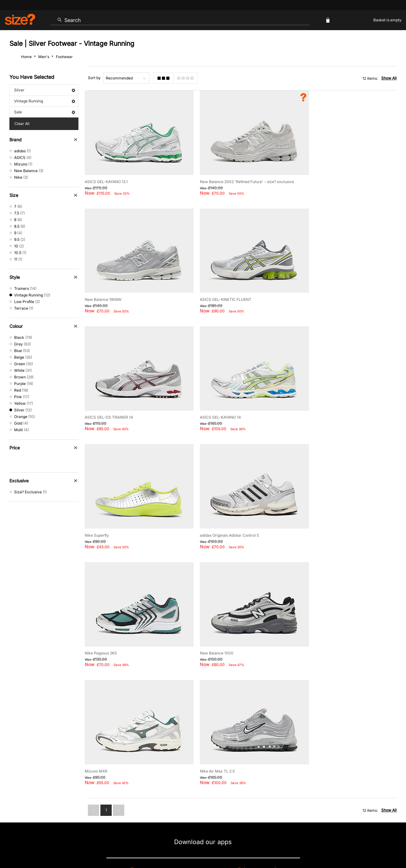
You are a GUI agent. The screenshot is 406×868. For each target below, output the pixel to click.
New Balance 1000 (101, 516)
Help (280, 845)
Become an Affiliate (271, 784)
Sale (45, 112)
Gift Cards (314, 784)
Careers (348, 845)
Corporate (372, 763)
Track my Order (75, 763)
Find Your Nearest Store (203, 735)
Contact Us (35, 763)
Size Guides (117, 763)
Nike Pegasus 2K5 (319, 403)
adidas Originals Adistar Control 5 (223, 403)
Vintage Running (45, 101)
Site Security (369, 845)
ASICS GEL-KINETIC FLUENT (110, 290)
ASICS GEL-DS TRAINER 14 (218, 290)
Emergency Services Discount (131, 784)
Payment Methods (221, 763)
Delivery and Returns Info (166, 763)
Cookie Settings (268, 763)
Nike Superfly (97, 403)
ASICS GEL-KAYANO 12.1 (106, 177)
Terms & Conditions (192, 784)
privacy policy (226, 691)
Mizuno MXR (205, 516)
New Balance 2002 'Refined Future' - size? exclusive (241, 177)
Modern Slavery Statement (323, 763)
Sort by (94, 78)
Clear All (22, 124)
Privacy (390, 845)
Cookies (331, 845)
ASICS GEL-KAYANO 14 (323, 290)
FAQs (344, 784)
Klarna (232, 784)
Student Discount (73, 784)
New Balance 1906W (321, 177)
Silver (45, 90)
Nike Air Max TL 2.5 (320, 516)
